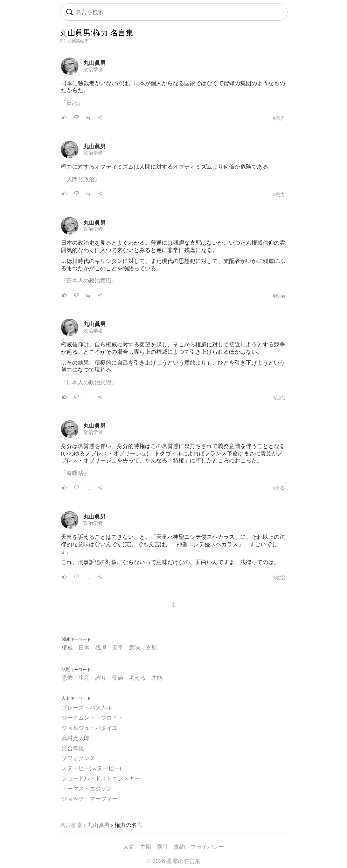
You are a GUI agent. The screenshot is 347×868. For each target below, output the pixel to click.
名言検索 (71, 825)
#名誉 (279, 488)
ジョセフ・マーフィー (90, 799)
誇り (101, 678)
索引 (162, 847)
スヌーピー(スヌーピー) (92, 768)
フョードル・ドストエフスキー (101, 778)
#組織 (279, 398)
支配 (151, 648)
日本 (84, 648)
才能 (157, 678)
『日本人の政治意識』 (89, 281)
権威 (67, 648)
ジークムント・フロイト (92, 718)
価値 (118, 678)
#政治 (279, 296)
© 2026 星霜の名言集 (173, 861)
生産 (84, 678)
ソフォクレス (78, 758)
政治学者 (93, 69)
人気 (129, 847)
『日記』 (72, 103)
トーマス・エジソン (87, 789)
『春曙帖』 (75, 473)
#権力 (279, 118)
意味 (134, 648)
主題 (146, 847)
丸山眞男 (95, 63)
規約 (179, 847)
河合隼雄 (73, 748)
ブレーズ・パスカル (87, 708)
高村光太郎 (76, 738)
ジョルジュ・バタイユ (90, 728)
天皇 (118, 648)
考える (137, 678)
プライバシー (207, 847)
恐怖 (67, 678)
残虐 (101, 648)
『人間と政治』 (81, 179)
